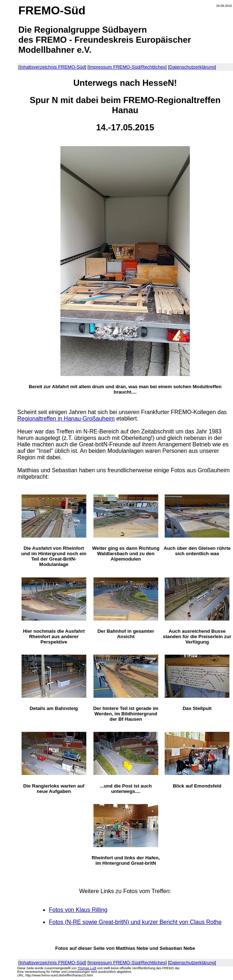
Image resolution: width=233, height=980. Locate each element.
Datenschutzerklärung (192, 67)
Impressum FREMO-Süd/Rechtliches (127, 67)
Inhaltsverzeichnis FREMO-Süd (52, 67)
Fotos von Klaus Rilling (78, 910)
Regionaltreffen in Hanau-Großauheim (66, 419)
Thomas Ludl (87, 968)
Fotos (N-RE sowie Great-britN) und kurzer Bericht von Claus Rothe (135, 922)
